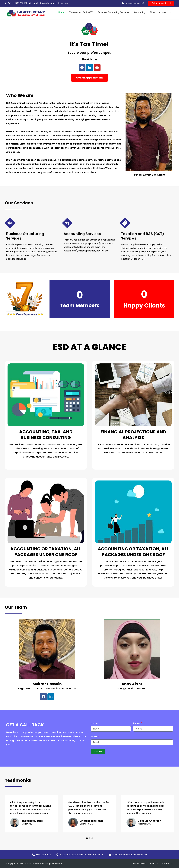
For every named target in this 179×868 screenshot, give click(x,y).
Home (64, 12)
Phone (137, 723)
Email (94, 737)
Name (94, 723)
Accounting (141, 12)
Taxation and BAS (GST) (83, 12)
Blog (153, 12)
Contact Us (165, 12)
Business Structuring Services (115, 12)
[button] (87, 838)
